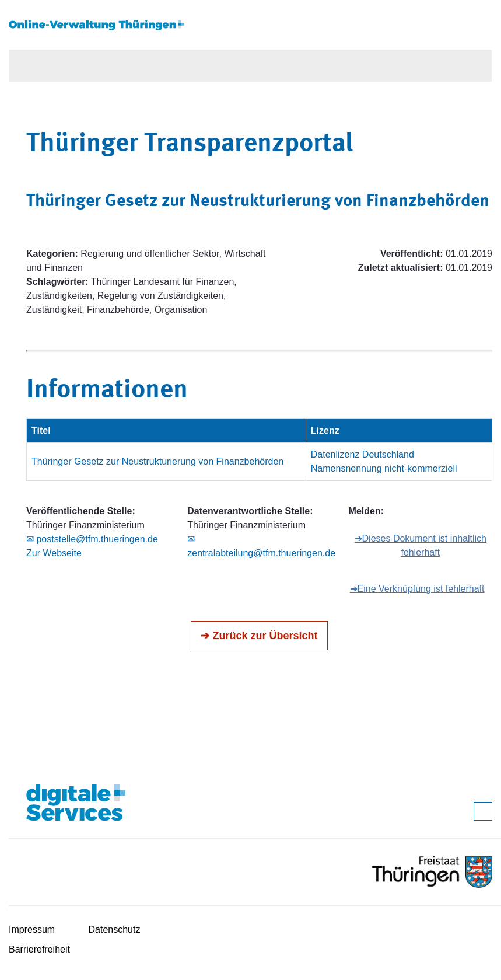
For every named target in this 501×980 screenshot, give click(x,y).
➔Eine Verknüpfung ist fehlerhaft (417, 589)
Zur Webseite (54, 553)
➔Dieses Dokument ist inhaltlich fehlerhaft (421, 545)
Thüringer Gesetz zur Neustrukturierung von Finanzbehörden (157, 461)
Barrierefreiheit (39, 949)
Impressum (32, 930)
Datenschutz (115, 930)
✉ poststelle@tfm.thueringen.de (92, 539)
